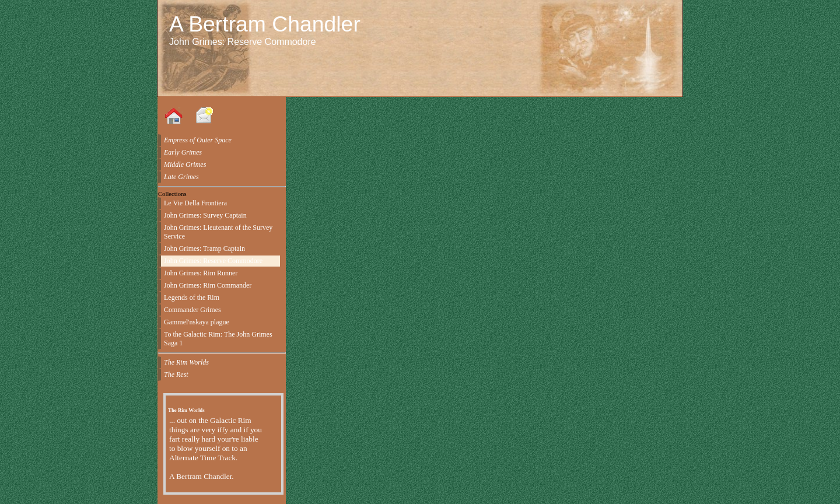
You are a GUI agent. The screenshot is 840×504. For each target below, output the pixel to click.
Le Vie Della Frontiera (195, 203)
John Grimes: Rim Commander (208, 285)
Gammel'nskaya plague (197, 322)
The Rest (176, 374)
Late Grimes (181, 177)
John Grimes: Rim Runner (201, 273)
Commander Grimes (192, 310)
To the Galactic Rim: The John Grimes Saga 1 (218, 339)
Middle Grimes (185, 164)
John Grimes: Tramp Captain (204, 249)
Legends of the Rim (192, 297)
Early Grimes (183, 152)
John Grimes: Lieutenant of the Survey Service (218, 232)
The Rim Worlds (186, 362)
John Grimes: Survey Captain (205, 215)
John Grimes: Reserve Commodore (213, 261)
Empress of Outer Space (198, 140)
